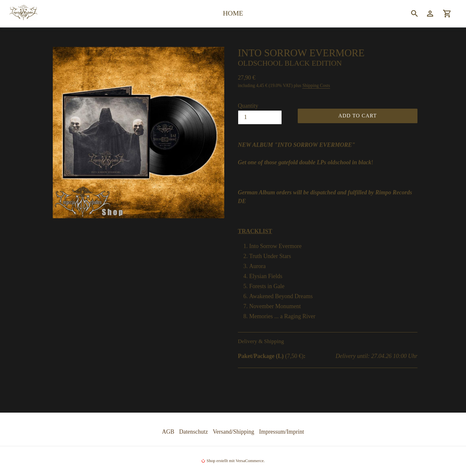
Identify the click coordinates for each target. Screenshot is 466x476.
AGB (168, 432)
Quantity (248, 106)
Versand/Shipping (234, 432)
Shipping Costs (316, 86)
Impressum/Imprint (282, 432)
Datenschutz (194, 432)
